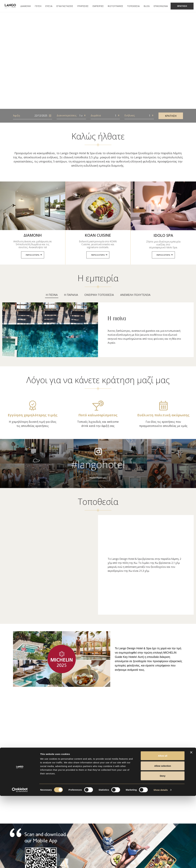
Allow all (163, 828)
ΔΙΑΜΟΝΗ (26, 6)
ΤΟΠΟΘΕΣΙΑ (133, 6)
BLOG (147, 6)
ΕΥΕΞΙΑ (49, 6)
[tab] (52, 296)
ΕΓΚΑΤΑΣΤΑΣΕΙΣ (65, 6)
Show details (161, 862)
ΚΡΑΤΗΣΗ (171, 116)
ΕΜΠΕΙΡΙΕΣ (98, 6)
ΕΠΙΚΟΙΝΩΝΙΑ (161, 6)
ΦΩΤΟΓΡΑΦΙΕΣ (115, 6)
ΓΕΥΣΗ (38, 6)
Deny (163, 848)
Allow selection (163, 838)
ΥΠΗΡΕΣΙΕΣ (83, 6)
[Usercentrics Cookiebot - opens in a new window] (20, 862)
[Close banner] (191, 824)
